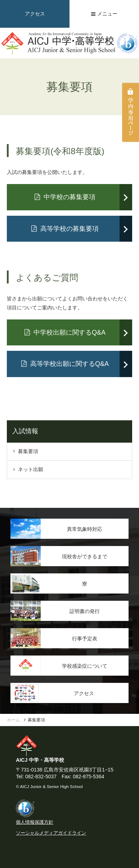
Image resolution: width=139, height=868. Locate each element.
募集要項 (28, 451)
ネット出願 (31, 469)
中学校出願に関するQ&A (65, 332)
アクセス (35, 14)
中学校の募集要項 (65, 197)
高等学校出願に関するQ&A (65, 364)
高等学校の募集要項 (65, 229)
